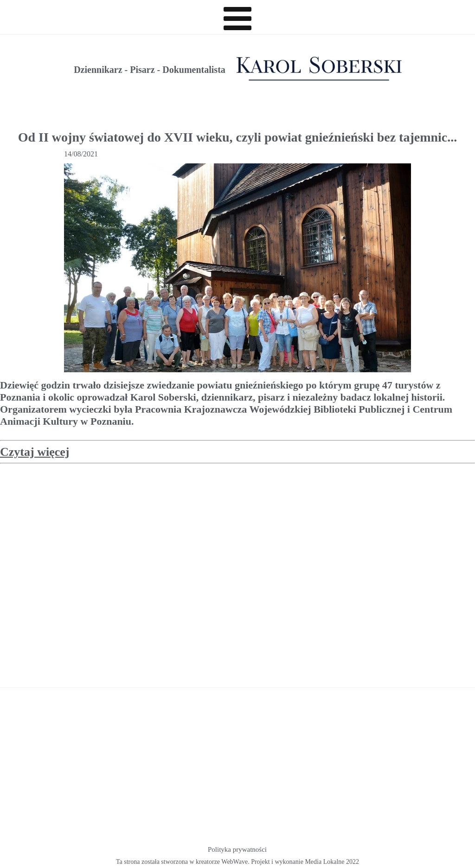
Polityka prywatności (237, 849)
